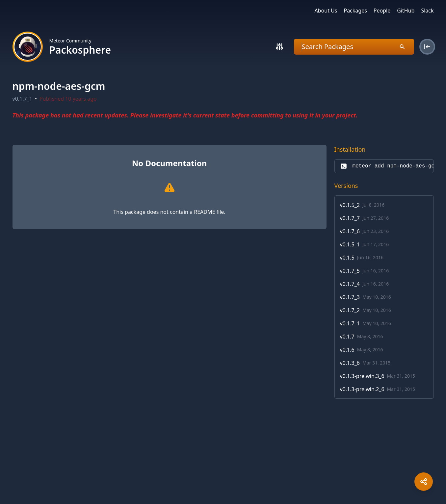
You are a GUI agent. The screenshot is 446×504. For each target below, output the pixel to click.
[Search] (279, 47)
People (382, 11)
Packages (355, 11)
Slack (427, 11)
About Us (326, 11)
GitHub (406, 11)
